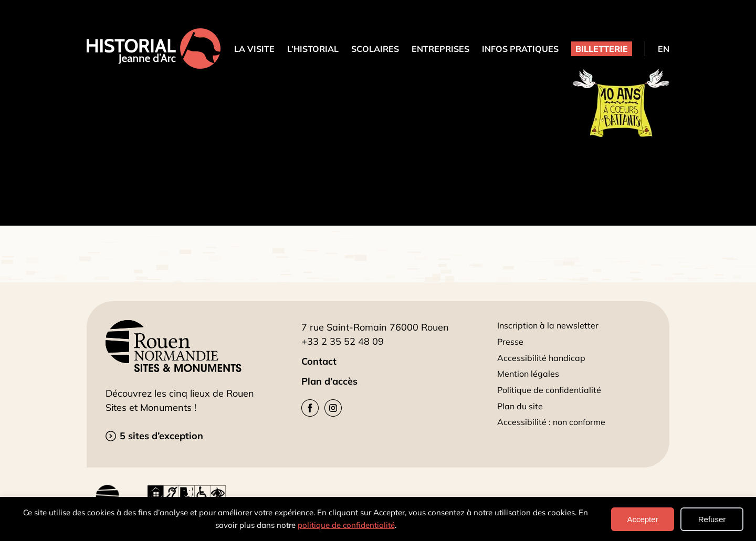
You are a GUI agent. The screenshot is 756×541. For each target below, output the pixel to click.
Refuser (712, 519)
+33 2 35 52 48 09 (343, 341)
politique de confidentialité (346, 525)
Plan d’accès (329, 381)
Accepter (642, 519)
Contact (319, 361)
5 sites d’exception (161, 436)
